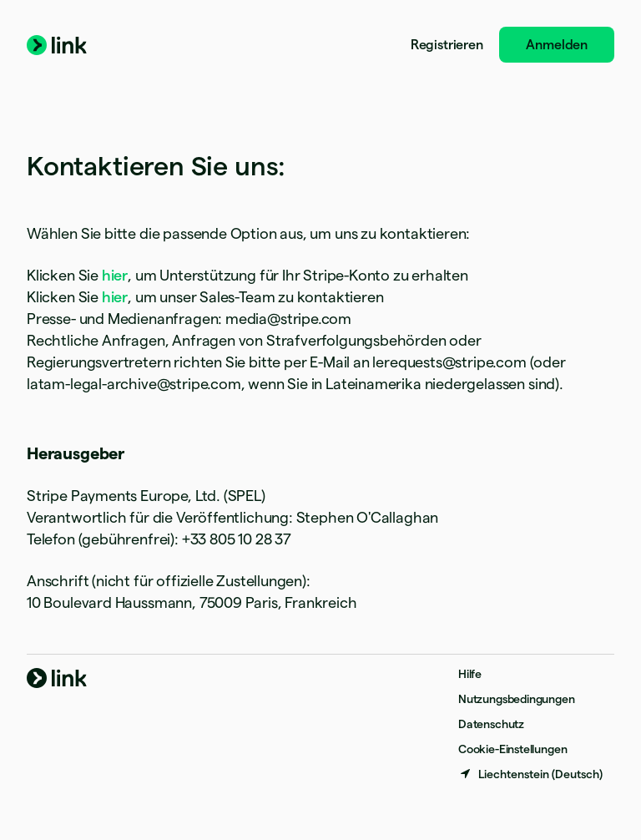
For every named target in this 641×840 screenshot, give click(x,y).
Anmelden (557, 45)
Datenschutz (491, 724)
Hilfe (470, 674)
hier (115, 275)
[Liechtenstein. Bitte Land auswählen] (530, 774)
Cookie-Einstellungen (512, 749)
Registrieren (447, 45)
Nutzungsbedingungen (517, 699)
